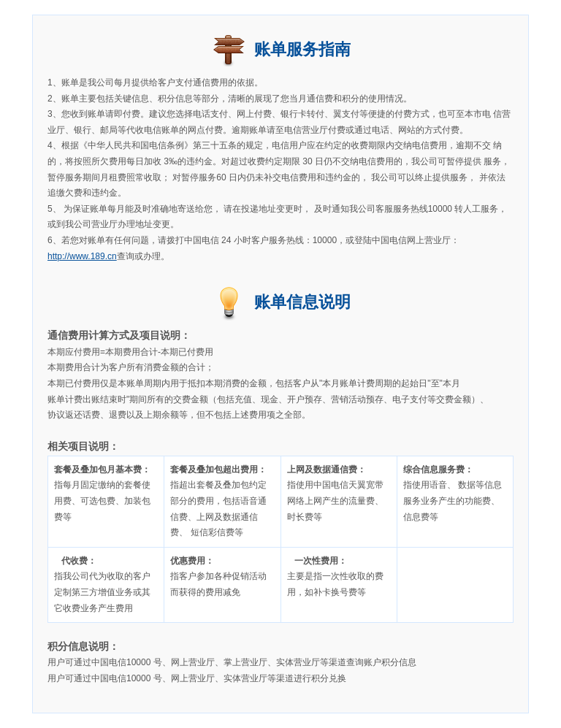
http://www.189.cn (82, 256)
